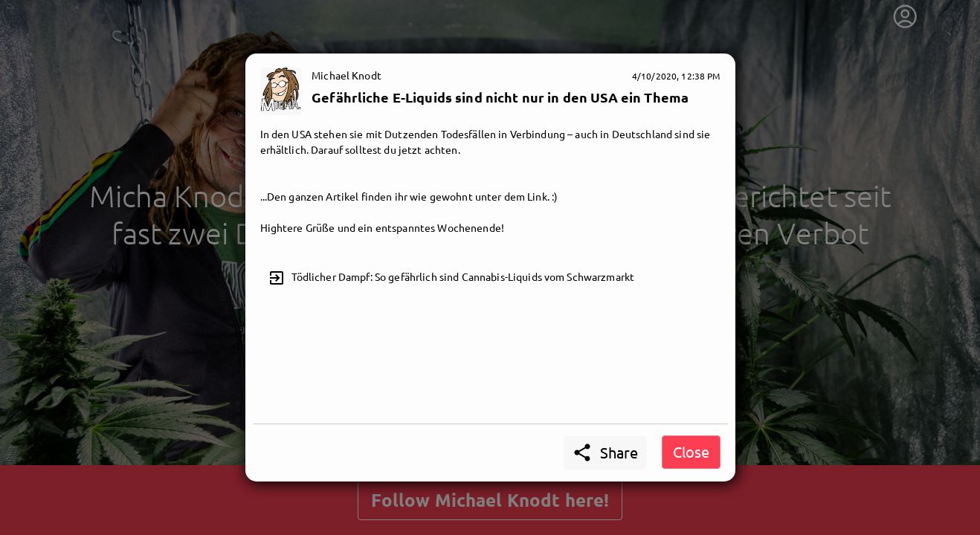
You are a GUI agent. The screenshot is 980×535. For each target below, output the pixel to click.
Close (691, 451)
